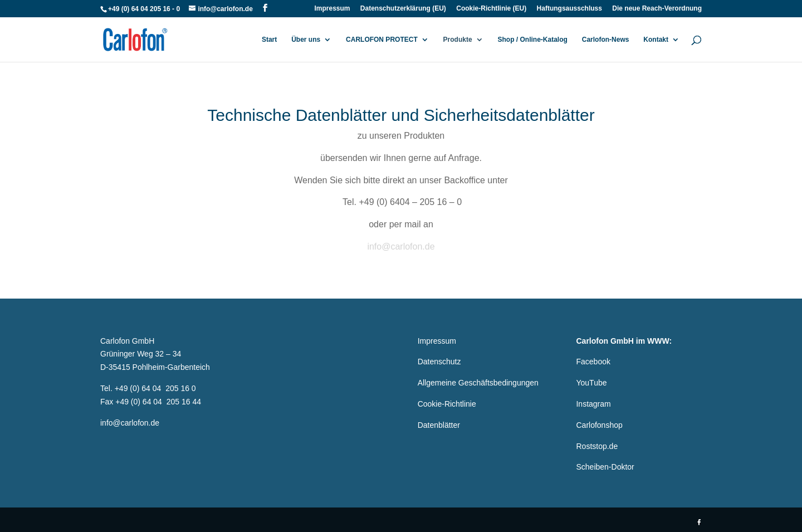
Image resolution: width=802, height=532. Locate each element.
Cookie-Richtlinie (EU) (491, 9)
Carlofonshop (599, 425)
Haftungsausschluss (569, 9)
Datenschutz (439, 362)
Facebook (593, 362)
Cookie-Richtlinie (447, 404)
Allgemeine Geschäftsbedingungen (478, 383)
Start (269, 40)
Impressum (332, 9)
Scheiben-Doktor (605, 467)
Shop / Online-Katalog (533, 40)
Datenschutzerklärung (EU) (403, 9)
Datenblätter (439, 425)
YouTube (591, 383)
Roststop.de (597, 446)
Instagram (593, 404)
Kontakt (656, 40)
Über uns (306, 40)
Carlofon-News (606, 40)
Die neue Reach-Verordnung (657, 9)
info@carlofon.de (401, 247)
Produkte (458, 40)
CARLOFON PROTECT (382, 40)
